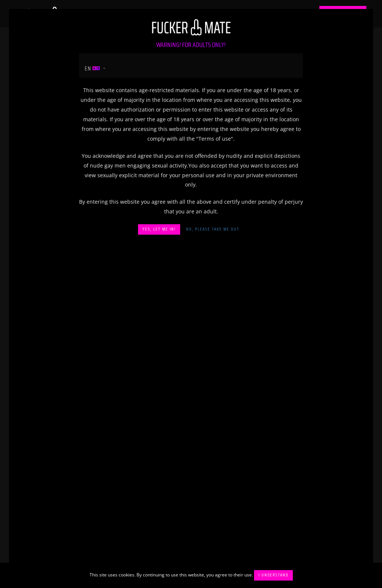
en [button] (93, 68)
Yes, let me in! (159, 229)
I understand (273, 575)
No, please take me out (213, 229)
